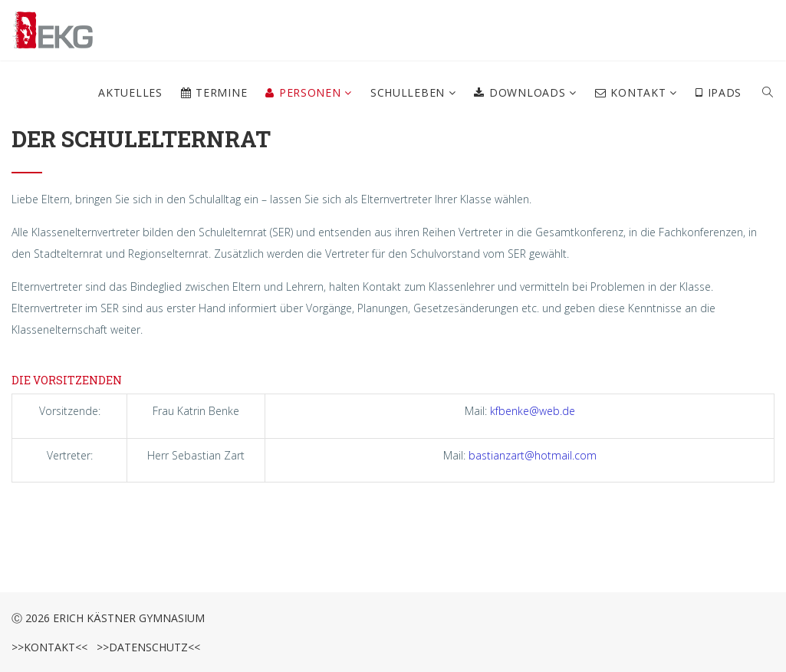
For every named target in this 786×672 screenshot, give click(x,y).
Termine (214, 92)
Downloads (521, 92)
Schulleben (409, 92)
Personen (305, 92)
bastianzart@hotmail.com (533, 455)
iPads (719, 92)
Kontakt (632, 92)
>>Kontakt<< (49, 647)
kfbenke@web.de (533, 411)
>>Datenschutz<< (145, 647)
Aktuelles (130, 92)
